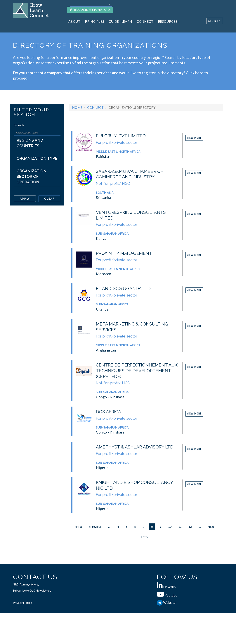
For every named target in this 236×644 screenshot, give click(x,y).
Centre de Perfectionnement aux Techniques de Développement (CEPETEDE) (137, 371)
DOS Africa (109, 412)
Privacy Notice (22, 603)
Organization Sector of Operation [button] (32, 176)
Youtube (171, 595)
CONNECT (146, 22)
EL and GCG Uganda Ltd (123, 288)
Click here (195, 73)
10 (171, 526)
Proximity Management (124, 253)
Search (19, 125)
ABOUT (75, 22)
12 (191, 526)
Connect (95, 107)
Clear (50, 198)
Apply (25, 198)
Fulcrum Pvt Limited (121, 136)
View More (194, 138)
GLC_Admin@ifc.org (26, 584)
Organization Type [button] (37, 158)
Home (77, 107)
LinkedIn (169, 587)
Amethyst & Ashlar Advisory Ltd (135, 447)
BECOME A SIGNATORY (90, 10)
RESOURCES (169, 22)
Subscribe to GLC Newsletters (32, 590)
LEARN (128, 22)
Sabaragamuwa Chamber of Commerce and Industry (129, 174)
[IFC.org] (160, 602)
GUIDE (114, 22)
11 (181, 526)
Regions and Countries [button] (30, 143)
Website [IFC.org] (169, 602)
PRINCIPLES (96, 22)
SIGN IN (215, 21)
